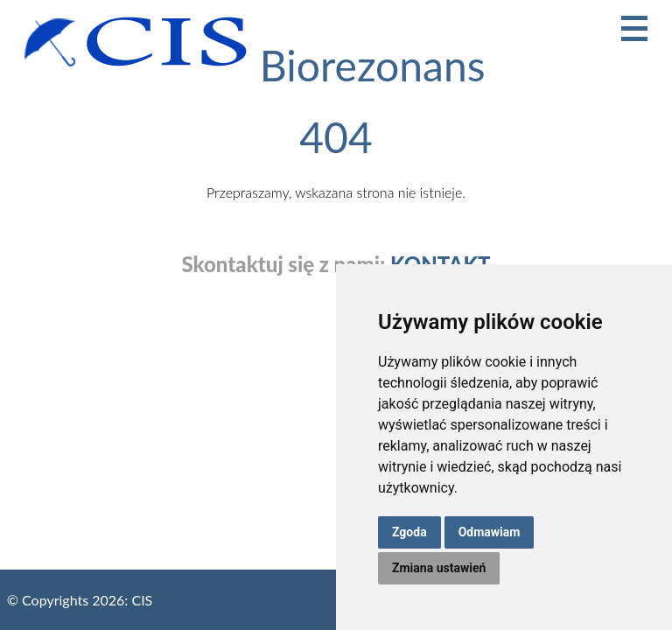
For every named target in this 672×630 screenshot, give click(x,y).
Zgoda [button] (409, 532)
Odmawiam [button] (490, 532)
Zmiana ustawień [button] (439, 568)
